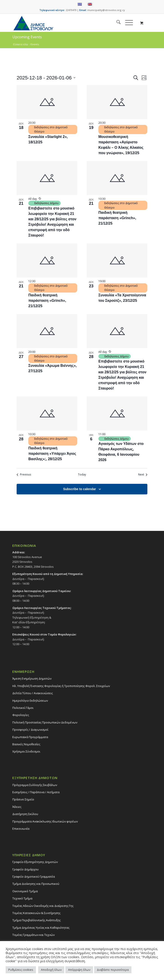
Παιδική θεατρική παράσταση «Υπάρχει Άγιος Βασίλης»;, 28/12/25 (52, 454)
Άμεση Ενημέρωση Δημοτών (32, 678)
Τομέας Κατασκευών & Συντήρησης (36, 913)
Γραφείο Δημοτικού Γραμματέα (34, 876)
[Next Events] (143, 475)
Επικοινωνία (21, 829)
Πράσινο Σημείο (23, 799)
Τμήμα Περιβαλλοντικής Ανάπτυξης (37, 920)
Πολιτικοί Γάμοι (23, 708)
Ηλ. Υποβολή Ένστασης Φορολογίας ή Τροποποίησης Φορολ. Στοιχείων (61, 686)
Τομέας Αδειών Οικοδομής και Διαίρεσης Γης (43, 906)
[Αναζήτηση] (116, 23)
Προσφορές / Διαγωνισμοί (30, 730)
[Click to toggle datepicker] (46, 78)
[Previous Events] (24, 475)
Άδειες (17, 807)
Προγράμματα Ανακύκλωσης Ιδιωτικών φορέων (45, 821)
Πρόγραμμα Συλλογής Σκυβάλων (35, 785)
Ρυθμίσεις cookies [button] (21, 970)
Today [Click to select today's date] (82, 475)
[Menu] (127, 23)
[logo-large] (68, 23)
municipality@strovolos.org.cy (106, 10)
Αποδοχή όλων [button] (51, 970)
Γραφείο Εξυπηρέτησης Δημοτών (35, 862)
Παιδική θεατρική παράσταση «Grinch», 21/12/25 (117, 218)
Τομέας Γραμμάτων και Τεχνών (33, 935)
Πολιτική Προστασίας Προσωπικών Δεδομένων (45, 722)
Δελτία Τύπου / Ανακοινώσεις (33, 693)
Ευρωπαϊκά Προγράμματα (30, 737)
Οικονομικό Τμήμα (25, 891)
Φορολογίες (21, 715)
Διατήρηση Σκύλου (25, 814)
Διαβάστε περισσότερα (113, 970)
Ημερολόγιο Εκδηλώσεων (30, 701)
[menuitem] (116, 23)
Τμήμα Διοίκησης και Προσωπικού (36, 884)
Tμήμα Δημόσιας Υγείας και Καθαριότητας (41, 928)
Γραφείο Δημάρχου (25, 869)
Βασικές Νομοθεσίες (26, 744)
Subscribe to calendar (80, 489)
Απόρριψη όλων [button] (79, 970)
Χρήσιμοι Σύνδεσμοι (26, 751)
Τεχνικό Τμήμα (22, 898)
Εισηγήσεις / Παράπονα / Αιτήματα (36, 792)
